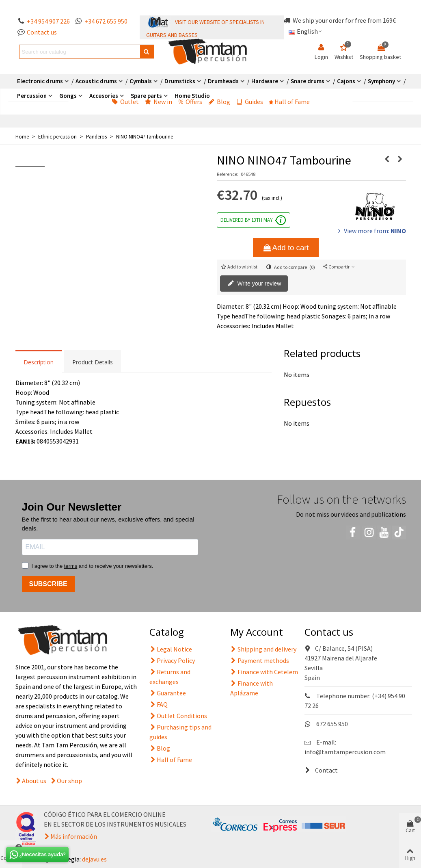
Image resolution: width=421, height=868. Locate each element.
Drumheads (223, 81)
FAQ (159, 704)
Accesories (104, 96)
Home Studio (192, 96)
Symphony (381, 81)
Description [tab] (39, 362)
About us (34, 781)
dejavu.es (94, 859)
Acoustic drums (96, 81)
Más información (74, 836)
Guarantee (168, 693)
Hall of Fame (289, 102)
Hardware (265, 81)
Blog (219, 102)
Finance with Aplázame (252, 688)
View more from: (371, 231)
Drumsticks (180, 81)
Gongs (68, 96)
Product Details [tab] (93, 362)
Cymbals (141, 81)
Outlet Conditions (178, 716)
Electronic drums (40, 81)
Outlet (125, 102)
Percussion (32, 96)
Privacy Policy (172, 660)
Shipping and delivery (263, 649)
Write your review (255, 284)
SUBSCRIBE (48, 584)
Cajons (346, 81)
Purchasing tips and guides (180, 732)
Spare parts (146, 96)
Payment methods (260, 660)
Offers (190, 102)
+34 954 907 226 (48, 21)
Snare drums (308, 81)
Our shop (69, 781)
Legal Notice (171, 649)
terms (71, 566)
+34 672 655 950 (106, 21)
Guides (250, 102)
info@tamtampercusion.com (345, 752)
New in (159, 102)
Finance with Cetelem (264, 672)
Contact (321, 770)
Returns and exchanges (170, 676)
